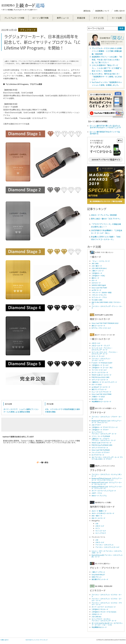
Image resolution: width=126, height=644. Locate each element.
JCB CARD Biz (96, 617)
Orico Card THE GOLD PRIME (102, 394)
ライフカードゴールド (99, 370)
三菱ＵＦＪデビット (98, 572)
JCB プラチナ (96, 425)
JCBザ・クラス (97, 493)
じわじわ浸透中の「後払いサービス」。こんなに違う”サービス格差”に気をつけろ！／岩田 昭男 (107, 68)
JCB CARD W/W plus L (99, 268)
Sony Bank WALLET (98, 574)
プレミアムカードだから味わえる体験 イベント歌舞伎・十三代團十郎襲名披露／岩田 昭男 (107, 51)
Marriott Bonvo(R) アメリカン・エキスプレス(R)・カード (107, 556)
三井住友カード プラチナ (100, 430)
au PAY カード (96, 290)
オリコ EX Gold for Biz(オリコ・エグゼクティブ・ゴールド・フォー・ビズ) (107, 624)
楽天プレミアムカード (99, 389)
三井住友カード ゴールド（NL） (103, 367)
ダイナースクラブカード (100, 372)
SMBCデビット (97, 577)
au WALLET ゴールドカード (101, 387)
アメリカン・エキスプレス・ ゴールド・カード (101, 359)
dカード (94, 280)
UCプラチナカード (98, 455)
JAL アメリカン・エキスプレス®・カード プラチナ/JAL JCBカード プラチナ (107, 458)
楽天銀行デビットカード (100, 579)
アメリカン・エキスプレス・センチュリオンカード (107, 475)
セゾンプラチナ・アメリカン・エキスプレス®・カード (104, 433)
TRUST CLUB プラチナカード (101, 443)
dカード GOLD (97, 384)
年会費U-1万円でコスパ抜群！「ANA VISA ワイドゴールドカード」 (106, 238)
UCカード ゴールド (98, 356)
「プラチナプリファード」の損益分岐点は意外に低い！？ (106, 225)
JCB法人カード (97, 614)
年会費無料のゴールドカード (101, 401)
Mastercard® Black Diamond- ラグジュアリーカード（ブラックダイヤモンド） (107, 479)
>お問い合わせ (4, 640)
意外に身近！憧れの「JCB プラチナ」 (106, 219)
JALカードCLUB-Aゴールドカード (103, 513)
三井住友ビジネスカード (100, 609)
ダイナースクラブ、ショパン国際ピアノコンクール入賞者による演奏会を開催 (21, 410)
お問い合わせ (119, 11)
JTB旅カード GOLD (98, 397)
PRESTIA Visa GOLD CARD (100, 377)
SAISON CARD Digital (99, 285)
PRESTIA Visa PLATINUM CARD (102, 445)
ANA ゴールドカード (98, 518)
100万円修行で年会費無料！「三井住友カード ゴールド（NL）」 (107, 232)
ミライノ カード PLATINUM (101, 436)
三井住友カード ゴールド (100, 365)
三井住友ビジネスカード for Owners (104, 612)
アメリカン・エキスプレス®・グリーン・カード (107, 307)
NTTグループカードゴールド (101, 328)
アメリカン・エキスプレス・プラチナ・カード (107, 417)
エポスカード (96, 283)
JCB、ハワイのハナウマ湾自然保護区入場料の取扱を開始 (62, 410)
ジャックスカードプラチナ (101, 452)
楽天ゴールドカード (98, 326)
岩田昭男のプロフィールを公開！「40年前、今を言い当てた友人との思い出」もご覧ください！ (107, 60)
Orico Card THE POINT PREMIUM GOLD (105, 323)
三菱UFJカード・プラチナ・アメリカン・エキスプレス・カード (104, 439)
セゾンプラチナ (101, 533)
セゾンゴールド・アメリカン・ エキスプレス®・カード (102, 349)
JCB (97, 523)
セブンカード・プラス (99, 297)
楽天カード (95, 278)
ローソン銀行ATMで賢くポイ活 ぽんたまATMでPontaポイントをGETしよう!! (105, 127)
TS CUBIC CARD (97, 300)
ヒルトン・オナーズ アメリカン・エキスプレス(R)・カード (107, 552)
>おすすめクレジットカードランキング (36, 640)
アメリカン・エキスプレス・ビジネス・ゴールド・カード (107, 599)
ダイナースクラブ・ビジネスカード (104, 607)
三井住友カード (97, 273)
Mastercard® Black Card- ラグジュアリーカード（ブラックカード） (107, 487)
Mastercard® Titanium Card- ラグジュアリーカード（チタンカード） (107, 421)
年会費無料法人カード (99, 627)
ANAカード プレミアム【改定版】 (104, 215)
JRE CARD (95, 263)
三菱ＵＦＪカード (98, 271)
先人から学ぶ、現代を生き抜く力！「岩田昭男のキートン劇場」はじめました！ (107, 77)
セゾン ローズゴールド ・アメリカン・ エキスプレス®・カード (105, 353)
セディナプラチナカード (100, 448)
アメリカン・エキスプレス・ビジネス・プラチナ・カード (107, 604)
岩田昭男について (102, 11)
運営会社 (87, 11)
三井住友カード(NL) (98, 276)
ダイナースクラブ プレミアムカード (104, 491)
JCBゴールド (96, 343)
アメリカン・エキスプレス (104, 545)
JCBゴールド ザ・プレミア (101, 345)
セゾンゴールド (101, 531)
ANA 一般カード (97, 516)
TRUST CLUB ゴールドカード (101, 375)
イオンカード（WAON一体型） (102, 292)
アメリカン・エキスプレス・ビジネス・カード (107, 595)
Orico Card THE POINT (99, 288)
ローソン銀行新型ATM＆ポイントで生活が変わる (105, 133)
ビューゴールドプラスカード (101, 392)
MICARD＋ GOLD (97, 399)
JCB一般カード (97, 266)
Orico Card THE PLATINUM (101, 450)
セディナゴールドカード (100, 380)
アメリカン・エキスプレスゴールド (107, 547)
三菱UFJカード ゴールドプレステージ (104, 382)
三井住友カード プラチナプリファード (105, 427)
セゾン (98, 528)
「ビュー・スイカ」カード (101, 261)
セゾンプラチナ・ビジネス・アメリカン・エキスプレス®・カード (104, 620)
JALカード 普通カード (99, 511)
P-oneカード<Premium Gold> (102, 363)
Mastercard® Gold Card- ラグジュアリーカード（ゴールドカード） (107, 483)
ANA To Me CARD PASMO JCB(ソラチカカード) (106, 303)
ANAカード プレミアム (99, 496)
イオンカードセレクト (99, 295)
